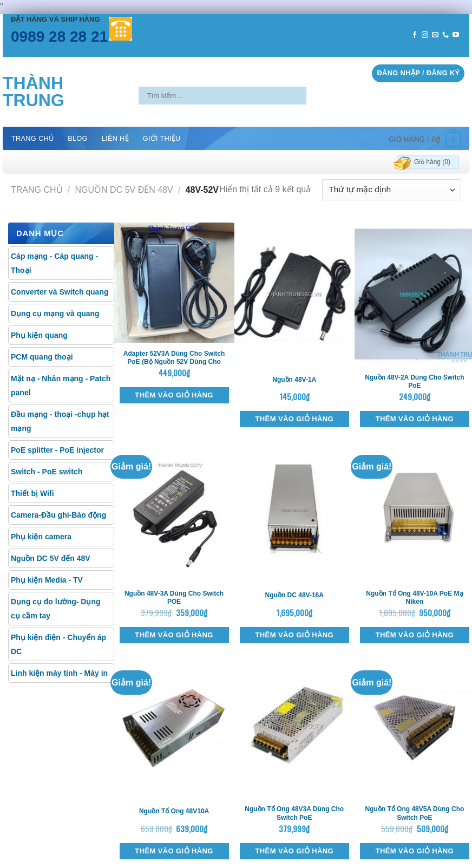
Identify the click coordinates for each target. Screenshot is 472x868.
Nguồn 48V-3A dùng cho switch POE (174, 598)
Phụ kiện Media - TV (47, 580)
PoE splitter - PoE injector (57, 450)
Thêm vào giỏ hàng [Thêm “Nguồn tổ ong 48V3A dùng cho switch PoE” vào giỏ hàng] (294, 851)
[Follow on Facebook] (415, 35)
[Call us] (445, 35)
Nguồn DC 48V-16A (294, 595)
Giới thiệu (162, 138)
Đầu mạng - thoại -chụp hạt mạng (60, 421)
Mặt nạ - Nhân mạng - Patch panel (61, 386)
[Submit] (316, 96)
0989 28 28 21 (59, 37)
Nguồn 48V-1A (294, 380)
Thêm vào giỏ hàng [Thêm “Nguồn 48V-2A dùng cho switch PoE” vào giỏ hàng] (415, 419)
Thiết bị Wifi (32, 493)
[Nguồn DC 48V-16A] (294, 511)
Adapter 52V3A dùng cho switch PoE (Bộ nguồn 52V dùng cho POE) (174, 362)
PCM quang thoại (42, 357)
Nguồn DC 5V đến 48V (124, 190)
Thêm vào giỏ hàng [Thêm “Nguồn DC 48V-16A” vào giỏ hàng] (294, 635)
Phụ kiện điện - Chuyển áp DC (58, 644)
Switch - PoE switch (47, 472)
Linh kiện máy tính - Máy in (59, 673)
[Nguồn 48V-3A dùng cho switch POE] (174, 511)
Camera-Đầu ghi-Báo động (58, 515)
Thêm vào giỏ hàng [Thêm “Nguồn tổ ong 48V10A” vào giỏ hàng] (174, 851)
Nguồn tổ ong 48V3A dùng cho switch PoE (294, 813)
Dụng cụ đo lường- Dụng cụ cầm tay (56, 609)
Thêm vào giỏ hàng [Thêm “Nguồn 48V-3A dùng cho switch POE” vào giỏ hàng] (174, 635)
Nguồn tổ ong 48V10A (174, 811)
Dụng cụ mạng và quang (55, 314)
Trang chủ (32, 138)
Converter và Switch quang (60, 292)
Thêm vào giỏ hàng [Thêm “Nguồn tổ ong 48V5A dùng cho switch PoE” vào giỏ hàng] (415, 851)
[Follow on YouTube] (456, 35)
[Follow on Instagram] (425, 35)
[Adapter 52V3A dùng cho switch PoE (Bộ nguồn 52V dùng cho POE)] (174, 283)
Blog (78, 138)
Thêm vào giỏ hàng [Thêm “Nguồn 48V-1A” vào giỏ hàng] (294, 419)
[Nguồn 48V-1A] (294, 295)
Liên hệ (115, 138)
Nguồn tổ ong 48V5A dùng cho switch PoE (414, 813)
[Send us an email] (435, 35)
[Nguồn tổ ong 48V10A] (174, 726)
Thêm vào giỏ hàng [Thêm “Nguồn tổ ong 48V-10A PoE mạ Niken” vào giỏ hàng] (415, 635)
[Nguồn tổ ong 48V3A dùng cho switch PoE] (294, 726)
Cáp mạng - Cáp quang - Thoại (54, 263)
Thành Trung (34, 92)
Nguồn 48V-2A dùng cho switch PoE (414, 382)
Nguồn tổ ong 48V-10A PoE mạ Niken (414, 598)
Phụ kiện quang (39, 335)
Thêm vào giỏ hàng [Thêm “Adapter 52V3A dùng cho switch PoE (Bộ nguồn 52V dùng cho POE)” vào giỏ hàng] (174, 395)
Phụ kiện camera (41, 537)
